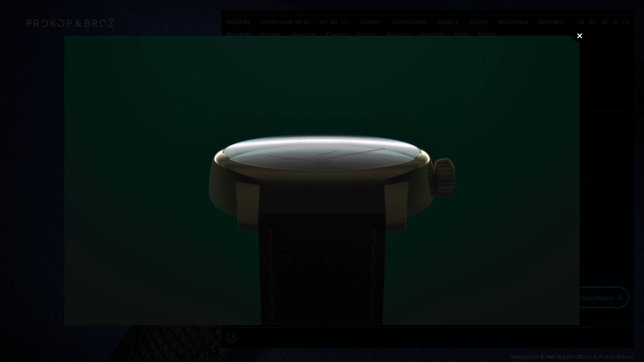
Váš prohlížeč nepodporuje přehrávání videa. (322, 180)
